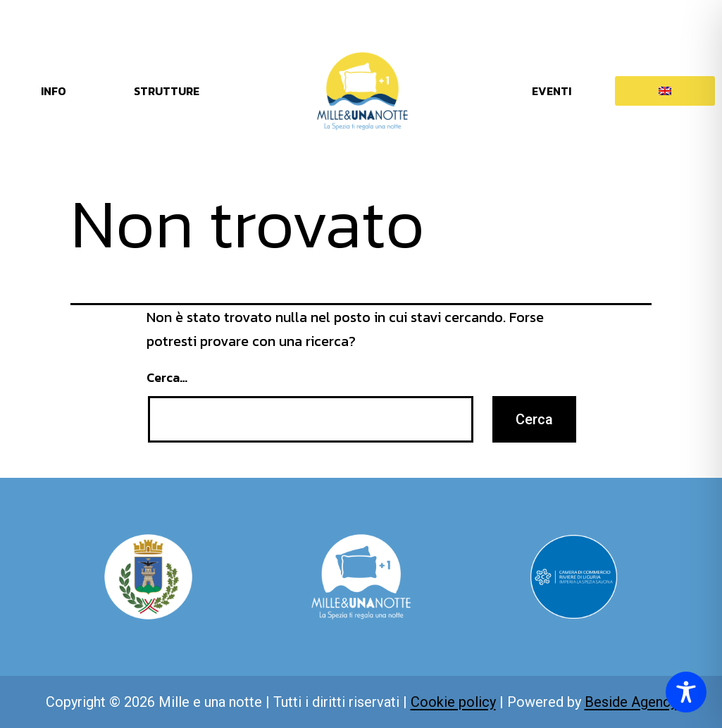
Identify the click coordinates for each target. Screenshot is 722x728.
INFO (54, 91)
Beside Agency (631, 702)
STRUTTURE (167, 91)
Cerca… (167, 377)
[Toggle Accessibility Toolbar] (686, 692)
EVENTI (552, 91)
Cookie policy (453, 702)
